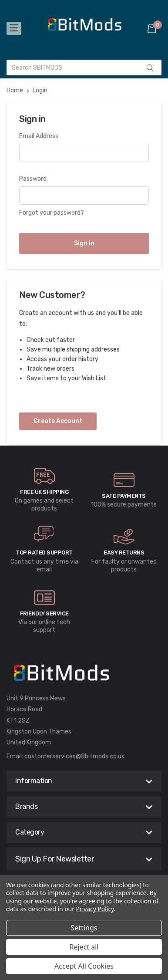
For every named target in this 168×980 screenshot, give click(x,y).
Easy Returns (124, 553)
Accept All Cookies (84, 966)
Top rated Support (44, 553)
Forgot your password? (52, 213)
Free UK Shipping (44, 492)
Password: (34, 179)
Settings (84, 928)
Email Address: (39, 136)
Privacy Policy (95, 909)
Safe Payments (124, 496)
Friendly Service (44, 613)
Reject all (84, 947)
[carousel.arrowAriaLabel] (44, 476)
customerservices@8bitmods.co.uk (74, 756)
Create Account (58, 421)
